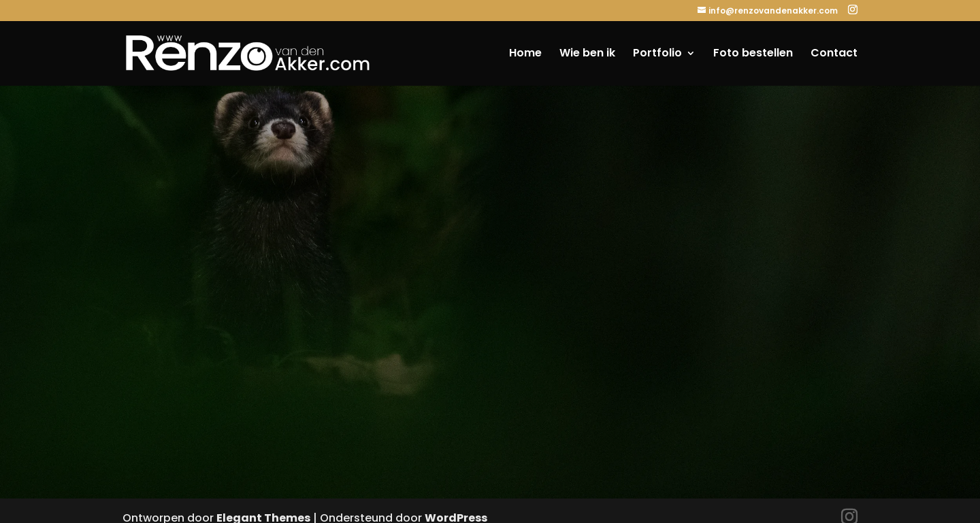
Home (525, 54)
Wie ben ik (587, 54)
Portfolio (657, 54)
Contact (834, 54)
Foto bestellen (753, 54)
